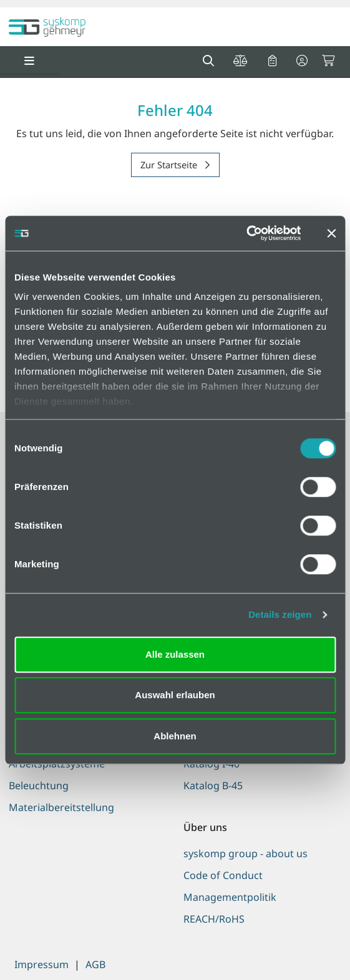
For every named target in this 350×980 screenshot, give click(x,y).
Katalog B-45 (213, 785)
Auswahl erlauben (175, 695)
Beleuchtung (39, 785)
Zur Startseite (170, 165)
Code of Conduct (223, 875)
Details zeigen (280, 614)
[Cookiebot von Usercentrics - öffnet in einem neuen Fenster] (246, 233)
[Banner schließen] (331, 233)
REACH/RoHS (214, 919)
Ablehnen (175, 736)
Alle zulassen (175, 654)
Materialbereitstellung (61, 807)
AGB (95, 964)
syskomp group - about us (245, 853)
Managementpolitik (230, 897)
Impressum (41, 964)
